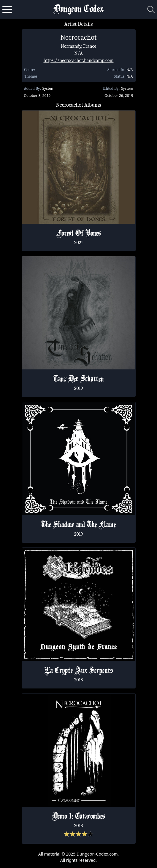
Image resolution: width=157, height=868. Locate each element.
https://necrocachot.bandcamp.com (79, 60)
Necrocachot (78, 37)
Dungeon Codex (78, 10)
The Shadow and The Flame (78, 525)
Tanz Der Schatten (79, 379)
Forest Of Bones (78, 234)
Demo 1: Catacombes (78, 817)
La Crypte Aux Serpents (79, 671)
